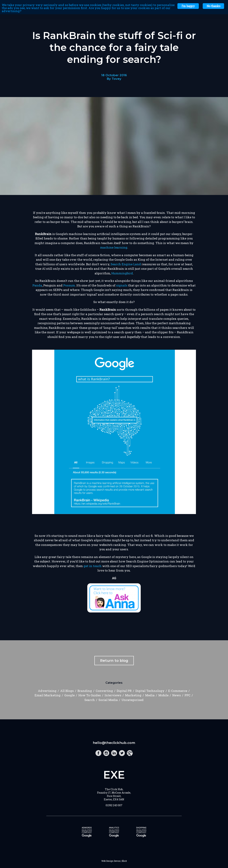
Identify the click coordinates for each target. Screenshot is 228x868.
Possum (69, 285)
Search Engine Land (126, 264)
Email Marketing (48, 695)
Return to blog (114, 661)
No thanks (213, 6)
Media (150, 695)
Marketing (133, 695)
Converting (104, 691)
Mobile (163, 695)
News (177, 695)
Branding (85, 691)
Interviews (113, 695)
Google (69, 695)
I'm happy (188, 6)
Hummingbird (122, 273)
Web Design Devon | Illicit (114, 861)
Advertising (47, 691)
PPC (187, 695)
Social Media (108, 700)
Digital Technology (150, 691)
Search (90, 700)
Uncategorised (133, 700)
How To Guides (90, 695)
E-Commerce (178, 691)
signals (122, 285)
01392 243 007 (114, 805)
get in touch (93, 566)
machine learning (114, 247)
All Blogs (67, 691)
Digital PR (124, 691)
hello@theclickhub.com (114, 743)
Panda (37, 285)
